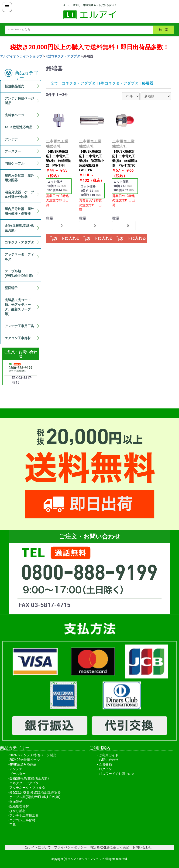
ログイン (105, 769)
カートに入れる (67, 238)
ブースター (17, 774)
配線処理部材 (19, 806)
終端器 (148, 83)
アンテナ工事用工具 (24, 815)
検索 (165, 30)
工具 (13, 825)
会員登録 (105, 764)
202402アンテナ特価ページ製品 (33, 755)
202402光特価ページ (25, 760)
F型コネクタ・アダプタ (63, 56)
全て (54, 83)
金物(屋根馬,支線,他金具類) (29, 778)
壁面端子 (16, 802)
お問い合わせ (109, 760)
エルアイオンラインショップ (21, 56)
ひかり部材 (17, 811)
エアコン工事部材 (22, 820)
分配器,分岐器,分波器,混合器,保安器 (35, 792)
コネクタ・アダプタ (79, 83)
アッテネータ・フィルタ (27, 788)
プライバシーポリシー (70, 847)
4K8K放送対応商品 (23, 764)
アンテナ (16, 769)
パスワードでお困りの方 (117, 774)
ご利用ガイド (109, 755)
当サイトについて (38, 847)
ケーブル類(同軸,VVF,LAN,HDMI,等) (35, 797)
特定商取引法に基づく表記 (110, 847)
